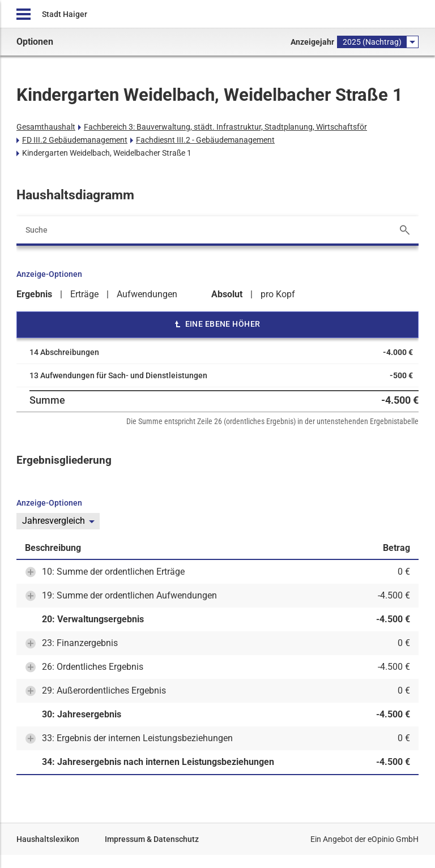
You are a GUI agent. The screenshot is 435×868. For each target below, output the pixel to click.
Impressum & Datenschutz (152, 839)
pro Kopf (278, 294)
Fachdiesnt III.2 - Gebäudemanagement (205, 140)
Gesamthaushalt (46, 127)
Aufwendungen (147, 294)
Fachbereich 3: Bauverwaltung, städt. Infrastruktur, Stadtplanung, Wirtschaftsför (225, 127)
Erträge (84, 294)
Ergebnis (34, 294)
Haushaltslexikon (48, 839)
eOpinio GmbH (393, 839)
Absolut (227, 294)
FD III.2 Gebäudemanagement (75, 140)
